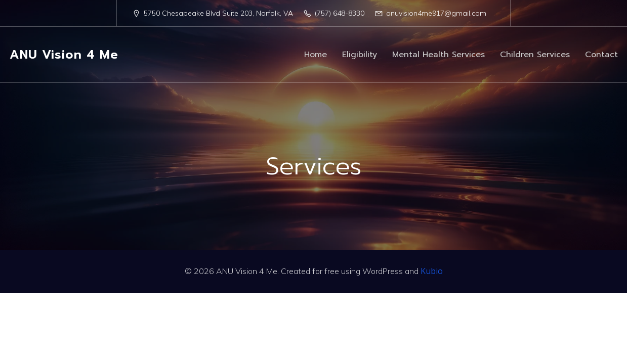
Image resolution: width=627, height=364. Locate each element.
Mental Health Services (438, 55)
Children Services (535, 55)
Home (316, 55)
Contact (601, 55)
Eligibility (360, 55)
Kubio (432, 271)
